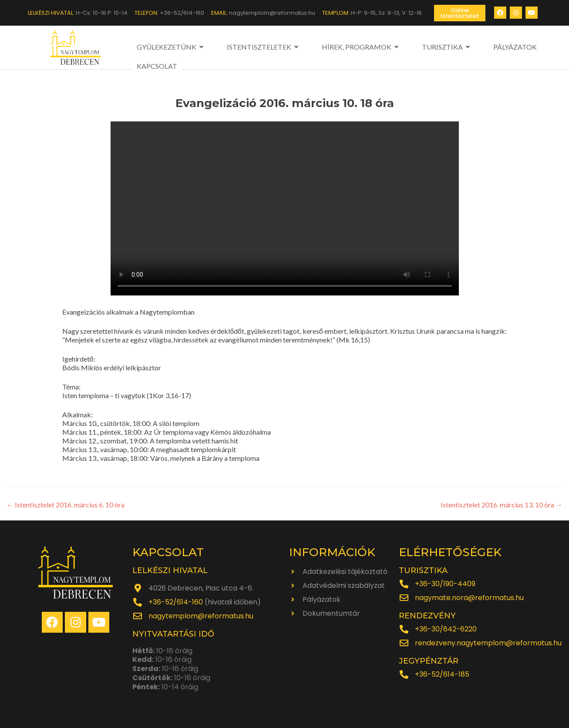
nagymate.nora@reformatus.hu (469, 597)
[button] (460, 13)
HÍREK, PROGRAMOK (337, 47)
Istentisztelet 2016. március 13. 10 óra (502, 504)
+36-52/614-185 (442, 674)
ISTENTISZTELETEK (252, 47)
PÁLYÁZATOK (466, 47)
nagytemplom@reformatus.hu (201, 616)
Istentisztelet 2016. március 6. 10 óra (66, 504)
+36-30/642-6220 (446, 629)
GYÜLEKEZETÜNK (171, 47)
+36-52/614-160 (176, 602)
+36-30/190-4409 (445, 583)
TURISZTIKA (411, 47)
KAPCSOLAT (517, 47)
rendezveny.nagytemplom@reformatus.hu (488, 642)
